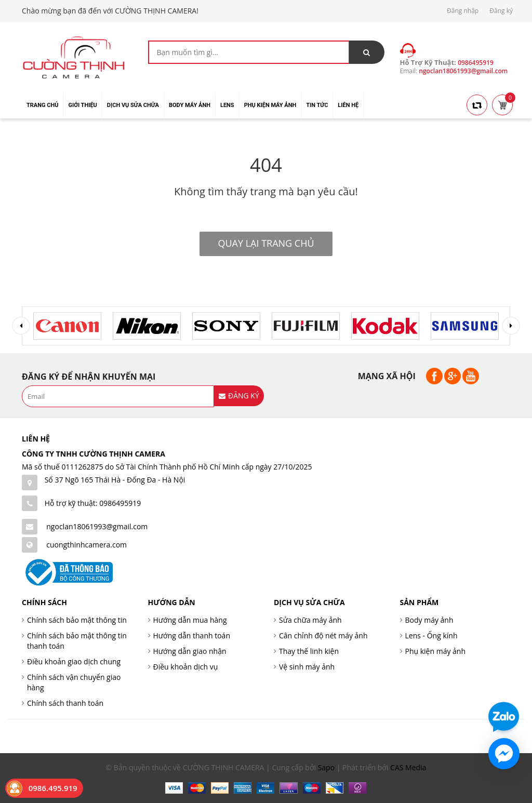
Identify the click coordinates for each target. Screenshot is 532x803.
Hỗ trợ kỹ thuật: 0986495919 (93, 503)
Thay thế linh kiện (309, 651)
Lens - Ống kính (431, 635)
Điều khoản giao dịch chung (74, 661)
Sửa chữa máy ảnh (310, 620)
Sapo (326, 767)
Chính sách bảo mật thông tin (77, 620)
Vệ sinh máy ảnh (307, 667)
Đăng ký (501, 11)
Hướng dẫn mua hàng (190, 620)
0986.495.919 (53, 788)
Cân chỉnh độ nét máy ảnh (323, 635)
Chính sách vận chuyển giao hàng (74, 682)
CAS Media (408, 767)
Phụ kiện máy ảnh (436, 651)
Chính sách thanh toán (65, 703)
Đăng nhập (463, 11)
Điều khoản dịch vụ (186, 667)
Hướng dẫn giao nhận (190, 651)
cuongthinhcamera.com (87, 545)
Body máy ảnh (429, 620)
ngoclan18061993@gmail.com (97, 526)
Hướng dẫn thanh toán (192, 635)
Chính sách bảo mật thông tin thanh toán (77, 641)
